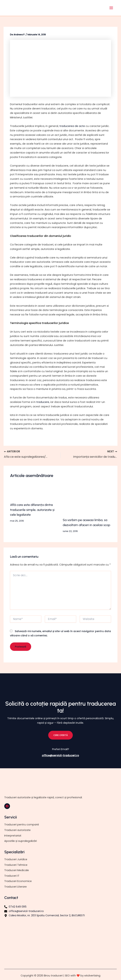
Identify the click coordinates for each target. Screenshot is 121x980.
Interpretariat (13, 836)
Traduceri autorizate (17, 830)
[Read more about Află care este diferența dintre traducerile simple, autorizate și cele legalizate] (34, 493)
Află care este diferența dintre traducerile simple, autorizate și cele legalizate (32, 510)
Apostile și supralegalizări (21, 841)
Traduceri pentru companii (22, 825)
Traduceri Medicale (17, 870)
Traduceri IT (12, 876)
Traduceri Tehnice (16, 865)
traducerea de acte (72, 126)
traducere (43, 402)
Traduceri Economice (18, 881)
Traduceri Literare (15, 887)
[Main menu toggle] (111, 8)
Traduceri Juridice (16, 859)
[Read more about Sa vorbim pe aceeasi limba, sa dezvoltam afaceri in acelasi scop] (87, 501)
